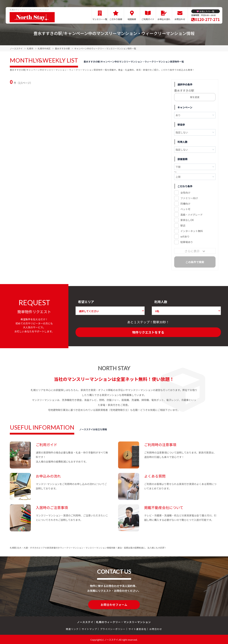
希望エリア (86, 302)
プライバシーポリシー (113, 628)
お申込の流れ (164, 19)
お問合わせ (180, 19)
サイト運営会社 (137, 628)
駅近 (183, 225)
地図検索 (132, 19)
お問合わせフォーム (114, 604)
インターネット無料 (192, 231)
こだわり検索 (116, 19)
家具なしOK (187, 220)
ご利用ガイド (148, 19)
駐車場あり (187, 242)
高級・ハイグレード (192, 215)
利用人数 (161, 302)
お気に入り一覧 (207, 11)
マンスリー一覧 (100, 19)
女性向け (185, 193)
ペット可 (185, 209)
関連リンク (72, 628)
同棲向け (185, 204)
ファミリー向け (189, 198)
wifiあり (185, 236)
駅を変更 (195, 97)
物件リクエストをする (148, 332)
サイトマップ (89, 628)
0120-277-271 (207, 19)
